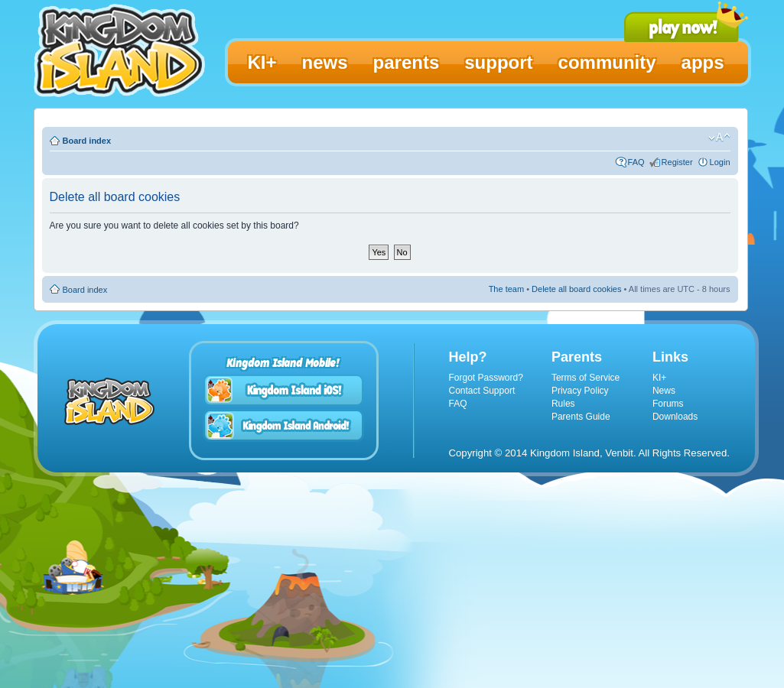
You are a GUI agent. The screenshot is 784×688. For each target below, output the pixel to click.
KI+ (659, 378)
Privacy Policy (580, 391)
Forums (668, 404)
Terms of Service (586, 378)
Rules (563, 404)
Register (677, 162)
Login (720, 162)
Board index (87, 141)
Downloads (675, 417)
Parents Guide (581, 417)
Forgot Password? (486, 378)
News (664, 391)
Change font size (719, 138)
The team (506, 289)
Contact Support (482, 391)
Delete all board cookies (576, 289)
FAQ (636, 162)
